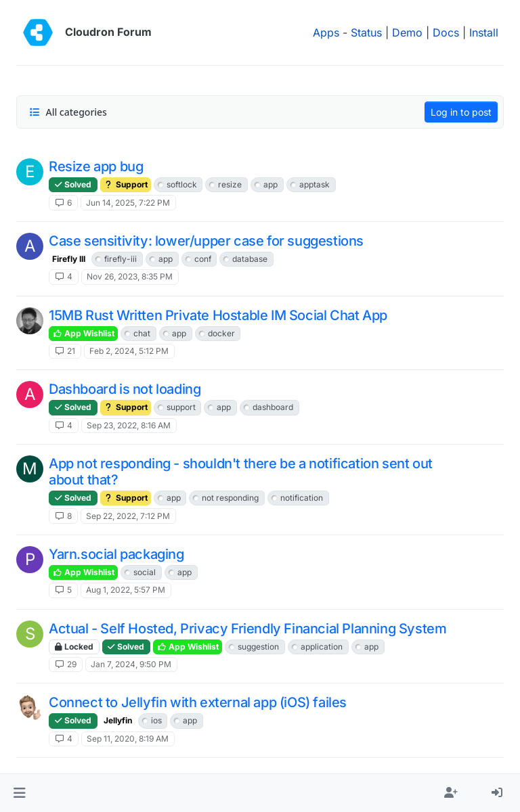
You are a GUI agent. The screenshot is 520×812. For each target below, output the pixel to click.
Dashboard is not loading (125, 389)
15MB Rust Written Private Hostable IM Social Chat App (218, 315)
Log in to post (461, 112)
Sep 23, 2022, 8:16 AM (129, 425)
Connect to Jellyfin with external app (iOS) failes (198, 702)
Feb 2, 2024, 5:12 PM (129, 351)
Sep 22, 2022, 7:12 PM (128, 516)
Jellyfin (118, 720)
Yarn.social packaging (116, 554)
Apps (326, 32)
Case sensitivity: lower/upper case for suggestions (206, 241)
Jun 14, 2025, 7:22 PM (128, 203)
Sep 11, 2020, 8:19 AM (128, 739)
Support (126, 184)
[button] (19, 793)
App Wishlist (83, 333)
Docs (446, 32)
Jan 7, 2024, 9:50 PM (131, 664)
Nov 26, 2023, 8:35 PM (130, 276)
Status (366, 32)
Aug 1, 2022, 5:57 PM (126, 590)
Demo (407, 32)
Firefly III (69, 259)
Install (484, 32)
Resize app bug (96, 166)
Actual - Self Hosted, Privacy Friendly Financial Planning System (247, 629)
